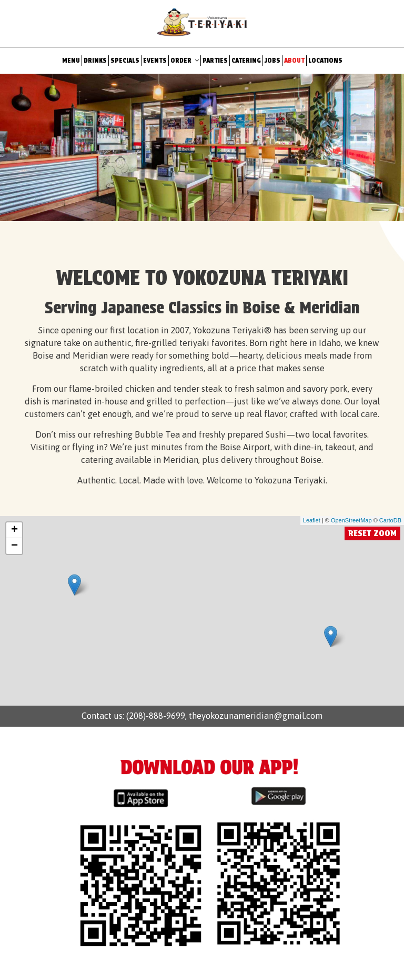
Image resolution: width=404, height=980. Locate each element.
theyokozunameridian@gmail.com (255, 716)
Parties (215, 60)
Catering (246, 60)
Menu (71, 60)
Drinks (95, 60)
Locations (325, 60)
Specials (125, 60)
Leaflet (312, 520)
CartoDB (390, 520)
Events (155, 60)
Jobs (272, 60)
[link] (74, 585)
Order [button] (185, 60)
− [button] (14, 546)
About (294, 60)
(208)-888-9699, (156, 716)
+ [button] (14, 530)
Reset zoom (372, 533)
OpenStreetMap (351, 520)
